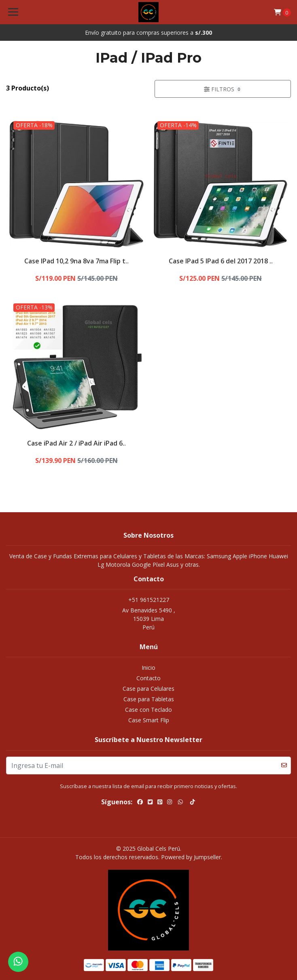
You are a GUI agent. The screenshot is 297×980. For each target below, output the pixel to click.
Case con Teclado (148, 710)
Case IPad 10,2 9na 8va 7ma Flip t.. (76, 261)
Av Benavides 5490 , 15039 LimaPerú (149, 619)
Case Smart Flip (149, 720)
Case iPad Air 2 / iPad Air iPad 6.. (76, 443)
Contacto (148, 678)
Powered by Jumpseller (191, 857)
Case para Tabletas (149, 699)
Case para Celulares (148, 689)
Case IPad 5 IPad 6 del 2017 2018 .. (221, 261)
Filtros (223, 89)
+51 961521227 (149, 600)
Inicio (148, 668)
